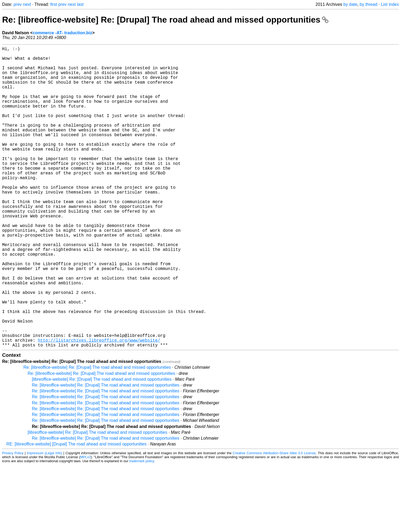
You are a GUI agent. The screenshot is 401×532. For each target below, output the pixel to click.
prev (18, 4)
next (27, 4)
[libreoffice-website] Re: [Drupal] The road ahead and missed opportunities (102, 446)
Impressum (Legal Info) (44, 520)
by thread (368, 4)
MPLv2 (86, 524)
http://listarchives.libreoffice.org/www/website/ (99, 406)
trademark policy (142, 528)
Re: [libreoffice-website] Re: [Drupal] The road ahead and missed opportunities (165, 20)
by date (350, 4)
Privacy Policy (13, 520)
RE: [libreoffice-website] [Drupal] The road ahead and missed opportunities (76, 511)
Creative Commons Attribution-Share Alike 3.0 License (274, 520)
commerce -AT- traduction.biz (62, 33)
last (80, 4)
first (54, 4)
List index (390, 4)
